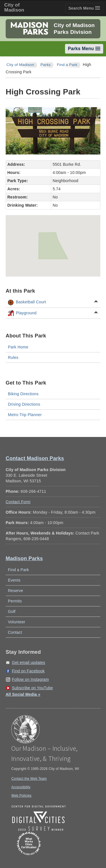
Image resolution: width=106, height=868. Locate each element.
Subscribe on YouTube (32, 688)
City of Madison (20, 65)
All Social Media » (23, 694)
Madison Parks (24, 558)
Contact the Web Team (29, 779)
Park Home (18, 347)
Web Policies (21, 796)
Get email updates (29, 662)
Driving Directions (24, 404)
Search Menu (84, 8)
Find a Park (67, 65)
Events (14, 580)
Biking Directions (23, 394)
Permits (15, 601)
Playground (53, 313)
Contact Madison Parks (35, 458)
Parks (46, 65)
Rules (13, 357)
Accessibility (21, 787)
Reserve (16, 591)
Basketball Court (53, 302)
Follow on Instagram (30, 679)
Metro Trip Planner (25, 415)
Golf (12, 611)
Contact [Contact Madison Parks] (15, 632)
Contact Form (18, 502)
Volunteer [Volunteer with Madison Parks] (17, 622)
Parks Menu (84, 49)
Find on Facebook (28, 671)
